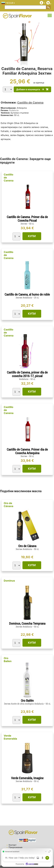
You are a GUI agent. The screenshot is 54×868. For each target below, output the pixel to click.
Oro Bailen (8, 660)
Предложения (15, 847)
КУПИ (32, 236)
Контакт (13, 845)
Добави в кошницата (32, 89)
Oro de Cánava (8, 505)
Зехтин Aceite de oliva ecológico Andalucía (24, 704)
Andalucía (14, 110)
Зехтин (24, 224)
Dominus (9, 581)
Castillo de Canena (30, 103)
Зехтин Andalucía (24, 298)
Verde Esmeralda (10, 737)
